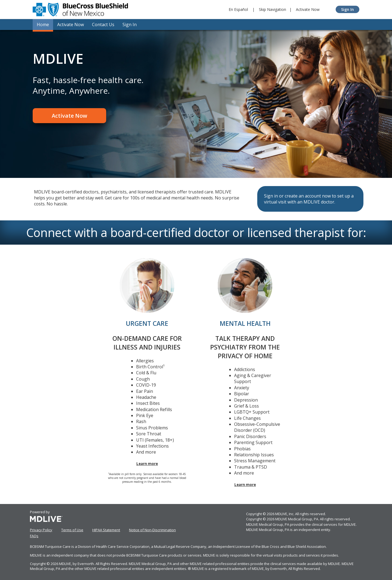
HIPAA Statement (106, 530)
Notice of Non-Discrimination (152, 530)
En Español (238, 9)
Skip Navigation (272, 9)
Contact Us (103, 25)
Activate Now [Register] (69, 116)
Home (43, 25)
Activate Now (308, 9)
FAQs (34, 536)
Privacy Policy (41, 530)
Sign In (347, 9)
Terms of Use (72, 530)
